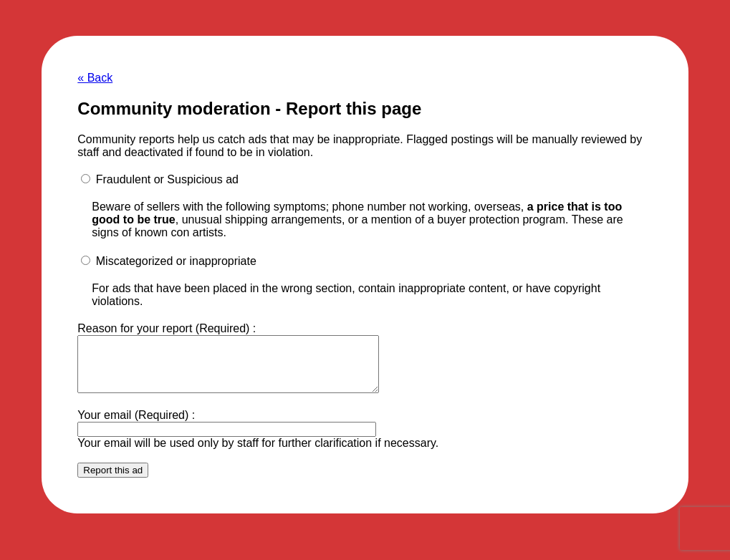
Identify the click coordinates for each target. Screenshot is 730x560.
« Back (95, 78)
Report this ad (113, 481)
